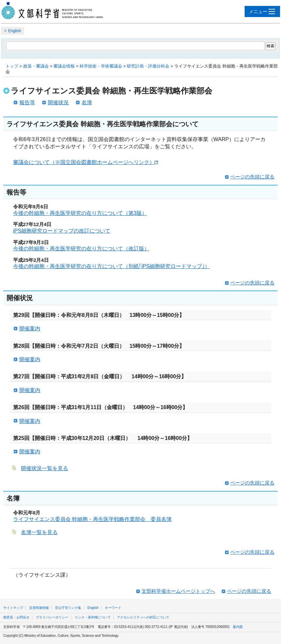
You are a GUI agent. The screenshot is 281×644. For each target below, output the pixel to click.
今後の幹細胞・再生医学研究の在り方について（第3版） (80, 213)
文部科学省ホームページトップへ (178, 591)
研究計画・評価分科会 (148, 66)
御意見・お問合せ (16, 617)
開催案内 (30, 329)
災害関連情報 (39, 608)
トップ (12, 66)
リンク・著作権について (93, 617)
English (15, 31)
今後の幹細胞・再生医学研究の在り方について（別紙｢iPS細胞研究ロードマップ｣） (112, 266)
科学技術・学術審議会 (101, 66)
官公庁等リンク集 (68, 608)
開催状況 (58, 103)
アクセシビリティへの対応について (143, 617)
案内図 (238, 627)
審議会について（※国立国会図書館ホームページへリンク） (85, 162)
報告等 (27, 103)
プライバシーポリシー (52, 617)
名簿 (87, 103)
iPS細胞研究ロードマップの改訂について (62, 231)
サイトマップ (13, 608)
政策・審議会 (36, 66)
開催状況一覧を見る (45, 468)
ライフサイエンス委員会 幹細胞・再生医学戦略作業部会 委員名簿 (92, 519)
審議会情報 (64, 66)
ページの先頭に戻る (252, 177)
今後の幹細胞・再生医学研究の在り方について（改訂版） (81, 249)
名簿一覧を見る (39, 532)
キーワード (113, 608)
